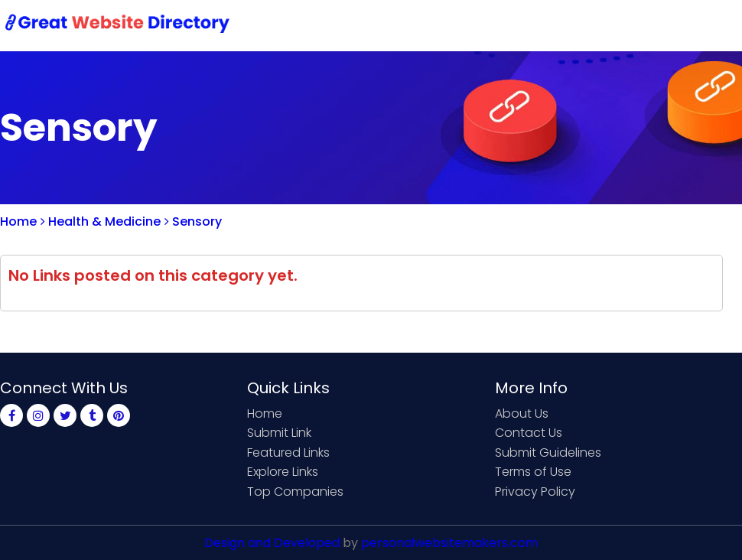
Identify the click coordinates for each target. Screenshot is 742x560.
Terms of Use (533, 472)
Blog (718, 25)
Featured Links (288, 453)
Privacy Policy (535, 492)
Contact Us (525, 25)
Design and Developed (272, 543)
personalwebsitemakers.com (449, 543)
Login (666, 25)
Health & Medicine (101, 221)
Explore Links (283, 472)
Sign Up (604, 25)
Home (360, 25)
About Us (522, 413)
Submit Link (434, 25)
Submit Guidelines (548, 453)
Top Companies (295, 492)
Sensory (193, 221)
